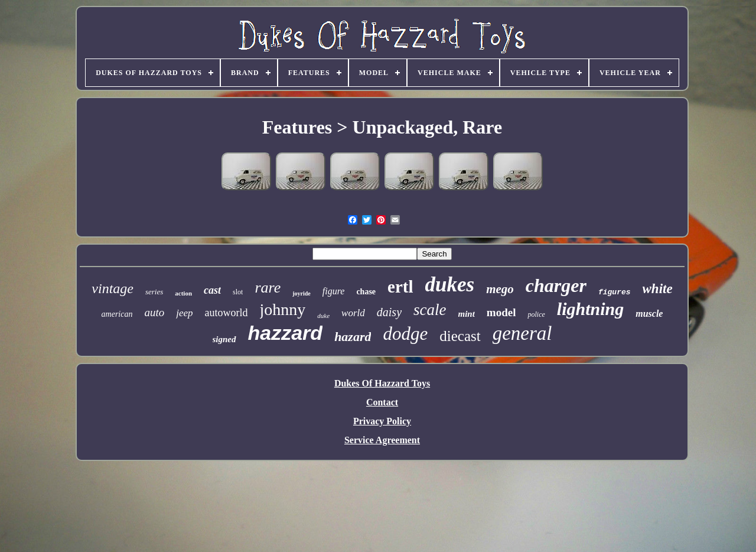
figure (334, 291)
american (117, 314)
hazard (353, 337)
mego (500, 289)
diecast (460, 336)
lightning (590, 309)
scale (430, 310)
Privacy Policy (382, 421)
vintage (113, 288)
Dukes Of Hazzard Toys (382, 383)
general (522, 333)
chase (366, 292)
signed (224, 339)
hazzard (286, 333)
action (183, 293)
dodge (405, 334)
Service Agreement (382, 440)
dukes (450, 285)
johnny (283, 309)
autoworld (227, 313)
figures (615, 292)
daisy (389, 312)
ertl (400, 287)
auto (154, 312)
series (154, 292)
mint (467, 314)
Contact (382, 402)
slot (238, 292)
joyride (302, 293)
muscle (649, 314)
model (501, 312)
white (658, 289)
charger (556, 285)
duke (323, 316)
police (536, 314)
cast (212, 290)
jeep (184, 313)
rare (268, 288)
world (353, 313)
